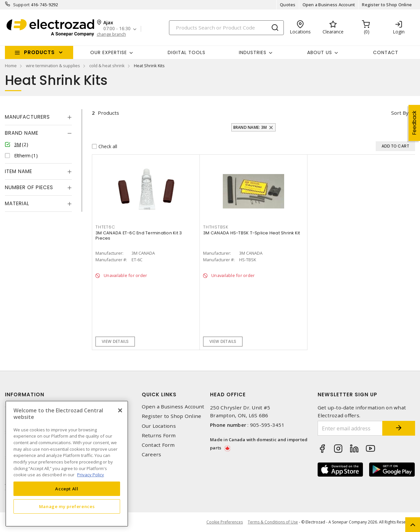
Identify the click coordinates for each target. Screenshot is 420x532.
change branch (111, 34)
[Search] (226, 28)
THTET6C (105, 227)
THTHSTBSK (216, 227)
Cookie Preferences (225, 522)
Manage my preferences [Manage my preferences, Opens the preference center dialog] (67, 506)
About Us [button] (320, 52)
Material (17, 203)
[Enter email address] (350, 428)
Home (11, 66)
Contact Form (158, 445)
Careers (152, 454)
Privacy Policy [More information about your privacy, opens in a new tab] (91, 475)
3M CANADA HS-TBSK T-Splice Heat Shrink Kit (252, 233)
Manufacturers (27, 117)
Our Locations (159, 426)
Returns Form (159, 435)
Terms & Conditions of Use (273, 522)
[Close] (120, 410)
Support (21, 5)
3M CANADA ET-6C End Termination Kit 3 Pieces (139, 236)
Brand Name (22, 133)
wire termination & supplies (53, 66)
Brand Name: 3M (250, 127)
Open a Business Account (329, 5)
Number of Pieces (29, 187)
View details (115, 341)
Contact (386, 52)
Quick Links (159, 394)
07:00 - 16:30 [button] (117, 29)
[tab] (38, 117)
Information (25, 394)
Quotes (288, 5)
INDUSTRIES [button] (253, 52)
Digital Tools (187, 52)
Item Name (19, 171)
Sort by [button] (400, 113)
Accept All (67, 489)
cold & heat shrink (107, 66)
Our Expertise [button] (109, 52)
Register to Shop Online (387, 5)
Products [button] (39, 52)
